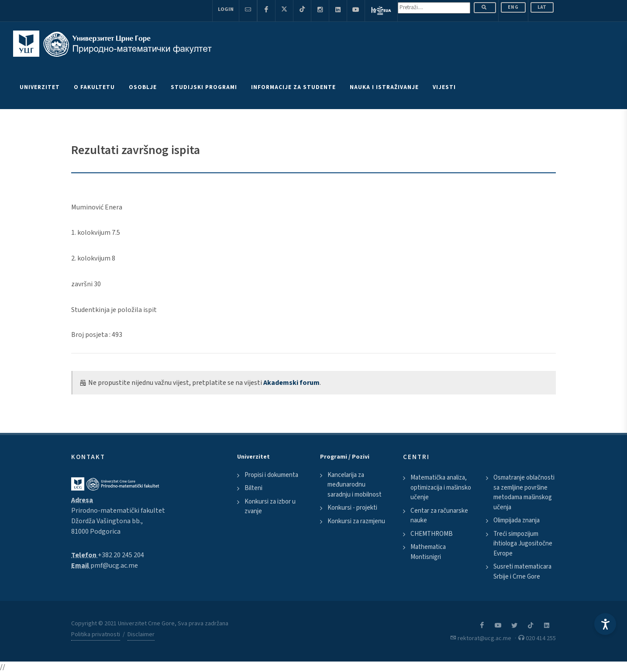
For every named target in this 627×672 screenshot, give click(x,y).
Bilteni (253, 488)
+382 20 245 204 (121, 555)
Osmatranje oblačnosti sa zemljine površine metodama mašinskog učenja (524, 492)
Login (226, 9)
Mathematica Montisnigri (428, 552)
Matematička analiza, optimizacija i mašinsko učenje (441, 487)
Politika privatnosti (96, 634)
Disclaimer (141, 634)
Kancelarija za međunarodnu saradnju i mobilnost (355, 485)
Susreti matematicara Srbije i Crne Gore (522, 572)
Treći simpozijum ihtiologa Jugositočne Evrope (523, 544)
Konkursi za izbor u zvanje (270, 507)
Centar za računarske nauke (439, 516)
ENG (513, 7)
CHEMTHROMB (432, 534)
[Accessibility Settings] (605, 624)
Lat (542, 7)
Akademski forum (291, 383)
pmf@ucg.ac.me (114, 566)
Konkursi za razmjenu (356, 521)
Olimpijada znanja (517, 520)
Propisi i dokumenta (271, 475)
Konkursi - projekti (352, 508)
